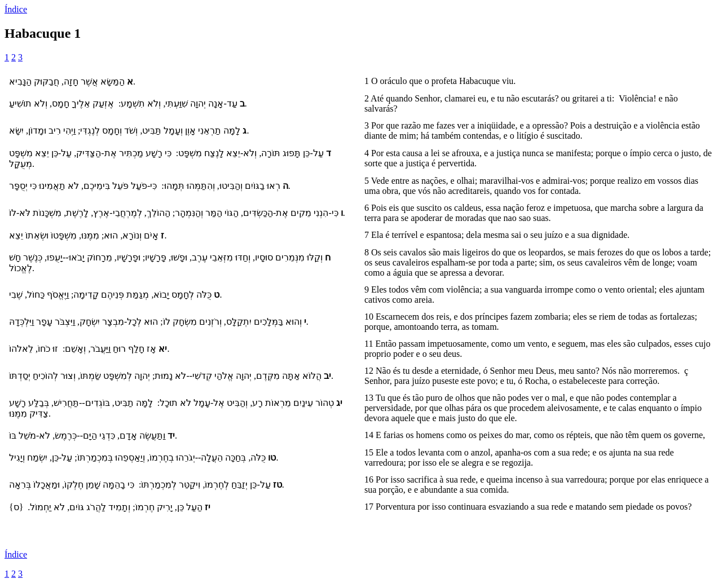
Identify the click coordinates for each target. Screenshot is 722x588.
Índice (16, 9)
